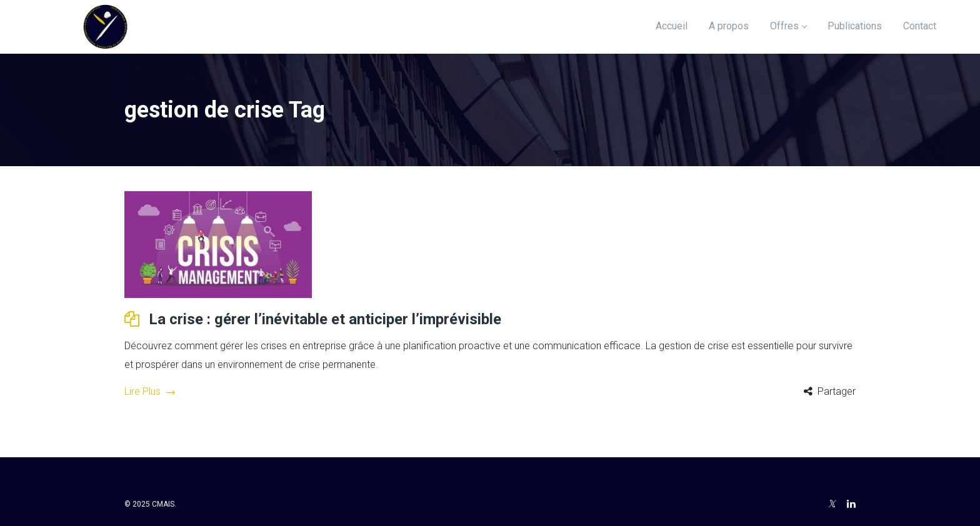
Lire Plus (149, 391)
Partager (837, 391)
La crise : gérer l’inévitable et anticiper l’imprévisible (325, 319)
